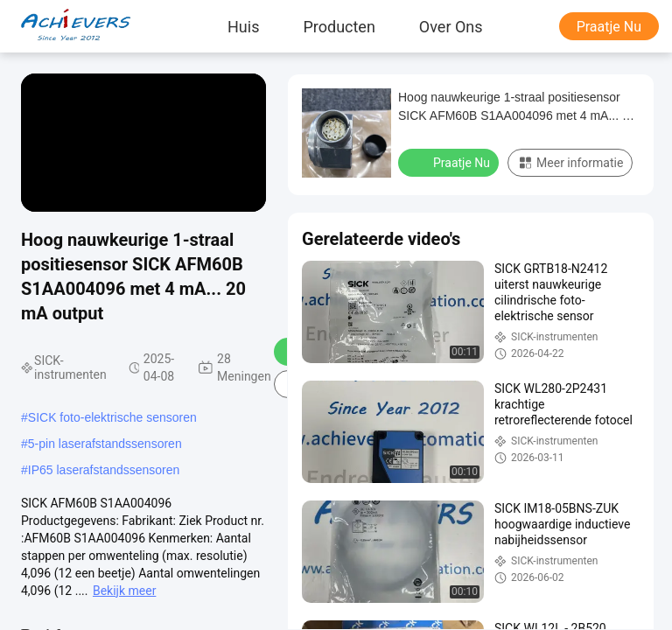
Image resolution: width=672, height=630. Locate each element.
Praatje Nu (609, 27)
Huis (243, 26)
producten (339, 26)
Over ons (451, 26)
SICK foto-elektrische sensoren (112, 417)
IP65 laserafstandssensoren (104, 470)
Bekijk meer (124, 591)
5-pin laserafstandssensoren (105, 444)
